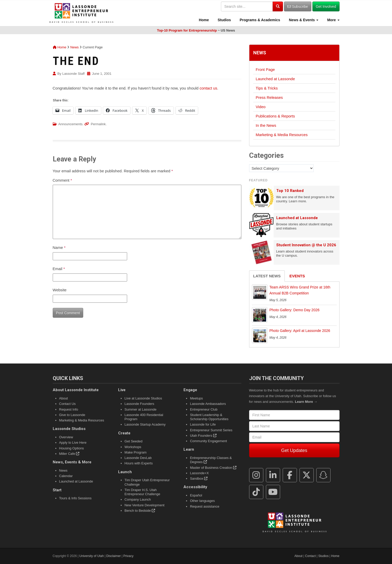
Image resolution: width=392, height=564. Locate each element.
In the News (266, 125)
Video (261, 107)
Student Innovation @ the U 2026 (306, 245)
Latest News (267, 276)
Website (60, 290)
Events (297, 276)
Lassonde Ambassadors (208, 404)
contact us (208, 88)
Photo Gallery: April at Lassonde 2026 (300, 331)
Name (59, 247)
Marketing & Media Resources (282, 135)
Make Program (136, 452)
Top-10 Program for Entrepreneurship (187, 30)
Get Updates (294, 450)
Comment (62, 180)
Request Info (69, 409)
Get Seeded (133, 441)
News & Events (303, 20)
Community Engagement (208, 441)
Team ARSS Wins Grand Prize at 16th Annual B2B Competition (300, 290)
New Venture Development (145, 505)
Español (196, 495)
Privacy (128, 556)
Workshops (133, 447)
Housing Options (72, 448)
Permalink (98, 124)
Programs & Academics (260, 20)
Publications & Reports (275, 116)
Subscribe (298, 6)
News (75, 47)
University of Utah (92, 556)
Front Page (265, 69)
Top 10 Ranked (290, 191)
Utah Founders (203, 436)
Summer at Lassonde (141, 409)
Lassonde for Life (203, 424)
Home (203, 20)
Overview (66, 437)
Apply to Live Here (73, 443)
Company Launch (138, 499)
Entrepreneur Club (204, 409)
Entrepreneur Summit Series (211, 430)
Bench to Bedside (140, 511)
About (64, 398)
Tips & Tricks (267, 88)
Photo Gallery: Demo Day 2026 (295, 310)
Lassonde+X (199, 473)
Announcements (70, 124)
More (333, 20)
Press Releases (269, 97)
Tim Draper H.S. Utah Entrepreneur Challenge (142, 492)
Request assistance (205, 506)
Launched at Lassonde (275, 79)
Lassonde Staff (74, 74)
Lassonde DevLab (138, 458)
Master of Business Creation (213, 468)
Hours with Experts (139, 463)
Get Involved (326, 6)
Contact (310, 556)
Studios (224, 20)
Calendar (66, 476)
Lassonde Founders (139, 404)
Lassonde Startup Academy (145, 424)
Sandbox (199, 478)
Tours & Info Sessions (75, 498)
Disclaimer (113, 556)
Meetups (196, 398)
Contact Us (67, 404)
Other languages (202, 501)
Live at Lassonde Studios (143, 398)
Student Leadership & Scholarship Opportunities (209, 417)
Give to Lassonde (72, 415)
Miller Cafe (69, 454)
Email (59, 269)
